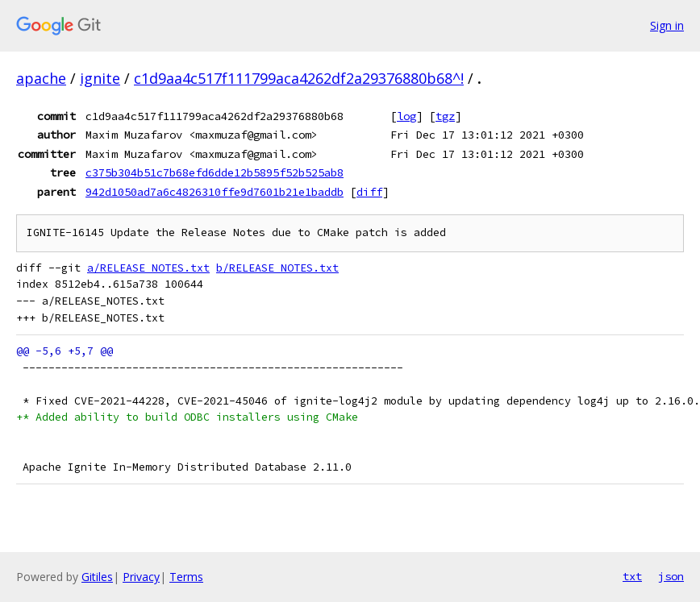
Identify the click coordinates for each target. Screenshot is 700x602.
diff (369, 192)
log (406, 116)
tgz (445, 116)
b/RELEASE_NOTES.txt (277, 268)
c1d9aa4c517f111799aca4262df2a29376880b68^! (299, 78)
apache (41, 78)
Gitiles (97, 577)
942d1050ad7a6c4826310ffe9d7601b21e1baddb (215, 192)
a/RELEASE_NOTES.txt (148, 268)
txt (632, 576)
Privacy (141, 577)
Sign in (667, 25)
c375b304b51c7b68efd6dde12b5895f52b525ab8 (215, 172)
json (671, 576)
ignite (100, 78)
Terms (186, 577)
